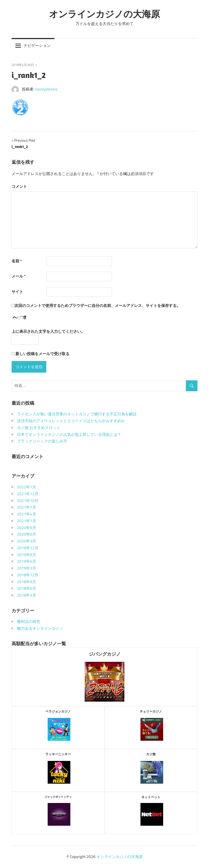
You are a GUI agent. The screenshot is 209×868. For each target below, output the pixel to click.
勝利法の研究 (29, 622)
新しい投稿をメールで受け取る (42, 354)
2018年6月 (27, 588)
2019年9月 (27, 555)
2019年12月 (28, 548)
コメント (19, 186)
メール (19, 276)
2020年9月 (27, 528)
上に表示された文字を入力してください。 (48, 331)
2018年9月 (27, 582)
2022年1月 (27, 487)
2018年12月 (28, 575)
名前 (17, 261)
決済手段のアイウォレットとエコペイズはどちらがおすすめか (71, 421)
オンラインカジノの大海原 (104, 14)
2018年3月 (27, 595)
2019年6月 (27, 561)
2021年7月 (27, 507)
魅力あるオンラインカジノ (40, 628)
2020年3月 (27, 541)
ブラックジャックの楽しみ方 (42, 441)
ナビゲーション (37, 45)
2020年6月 (27, 534)
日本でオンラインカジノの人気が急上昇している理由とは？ (69, 434)
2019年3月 (27, 568)
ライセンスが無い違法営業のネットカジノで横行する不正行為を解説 (77, 414)
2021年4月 (27, 514)
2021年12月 (28, 494)
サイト (17, 292)
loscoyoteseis (46, 89)
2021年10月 (28, 501)
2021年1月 (27, 521)
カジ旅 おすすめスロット (39, 428)
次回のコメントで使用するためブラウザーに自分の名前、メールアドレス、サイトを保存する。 (97, 306)
